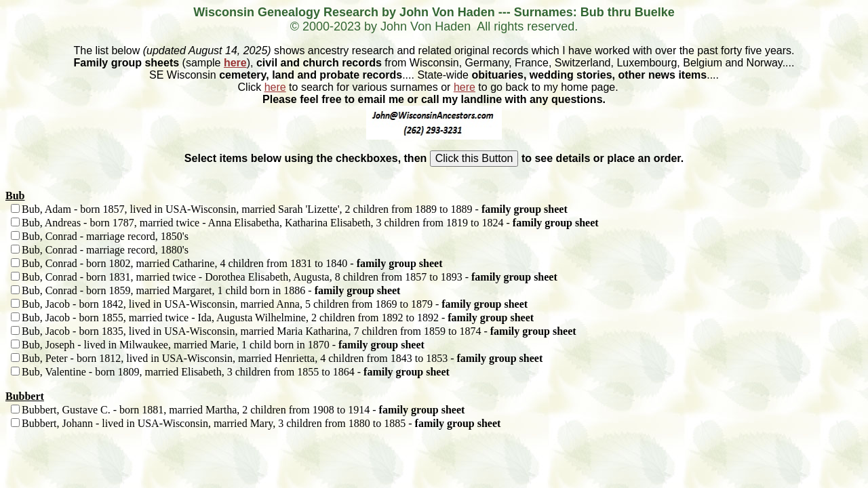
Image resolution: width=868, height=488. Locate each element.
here (235, 63)
